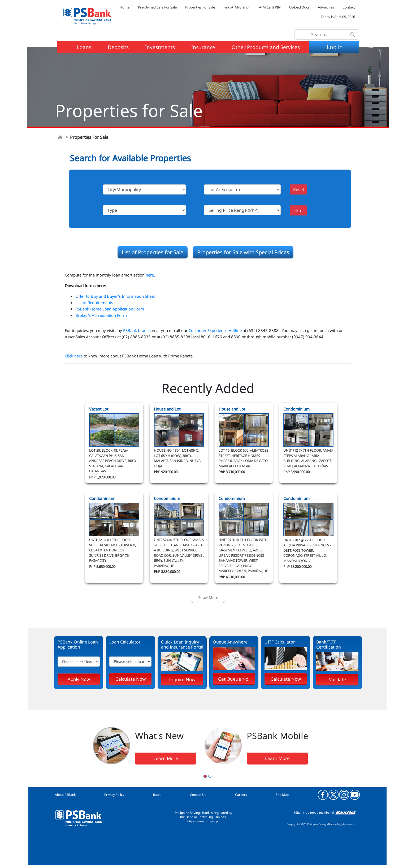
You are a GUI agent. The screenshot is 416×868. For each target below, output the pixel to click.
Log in (335, 47)
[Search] (320, 34)
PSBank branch (137, 330)
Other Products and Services (266, 47)
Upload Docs (299, 7)
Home (125, 7)
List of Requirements (94, 303)
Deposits (118, 47)
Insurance (203, 47)
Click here (74, 356)
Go (298, 210)
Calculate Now (131, 679)
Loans (84, 47)
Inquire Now (182, 679)
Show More (208, 597)
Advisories (326, 7)
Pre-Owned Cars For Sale (157, 7)
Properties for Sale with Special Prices (243, 252)
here (150, 275)
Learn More (166, 758)
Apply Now (79, 679)
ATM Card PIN (270, 7)
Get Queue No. (234, 679)
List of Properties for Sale (153, 252)
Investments (160, 47)
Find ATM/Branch (237, 7)
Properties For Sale (200, 7)
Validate (337, 679)
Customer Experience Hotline (215, 330)
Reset (299, 189)
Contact (349, 7)
